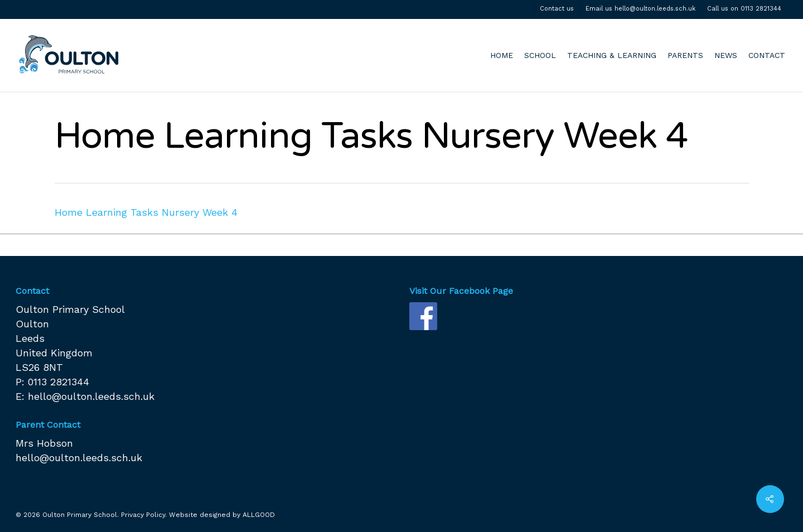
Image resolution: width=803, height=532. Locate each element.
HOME (502, 55)
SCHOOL (540, 55)
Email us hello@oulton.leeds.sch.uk (640, 9)
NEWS (726, 55)
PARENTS (685, 55)
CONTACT (767, 55)
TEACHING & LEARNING (612, 55)
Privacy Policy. (144, 515)
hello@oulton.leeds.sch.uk (91, 396)
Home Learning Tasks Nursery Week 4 (146, 212)
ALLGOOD (259, 515)
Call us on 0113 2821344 (744, 9)
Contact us (557, 9)
